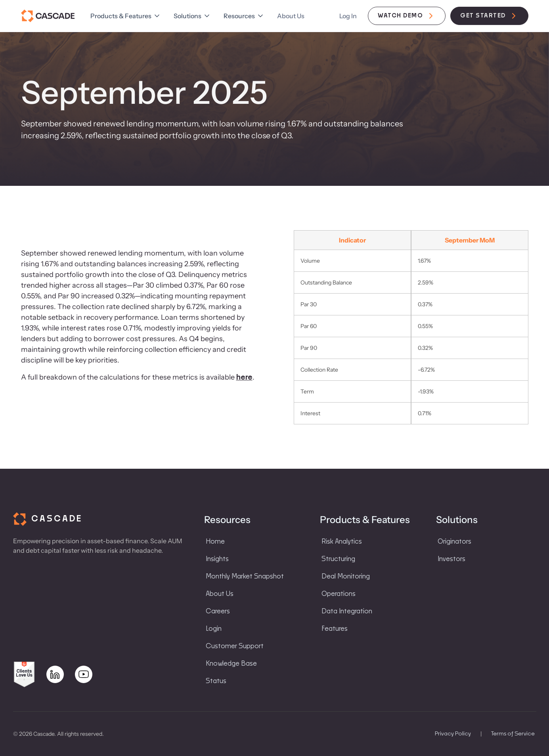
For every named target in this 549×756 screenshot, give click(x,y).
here (244, 378)
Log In (348, 16)
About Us (291, 16)
